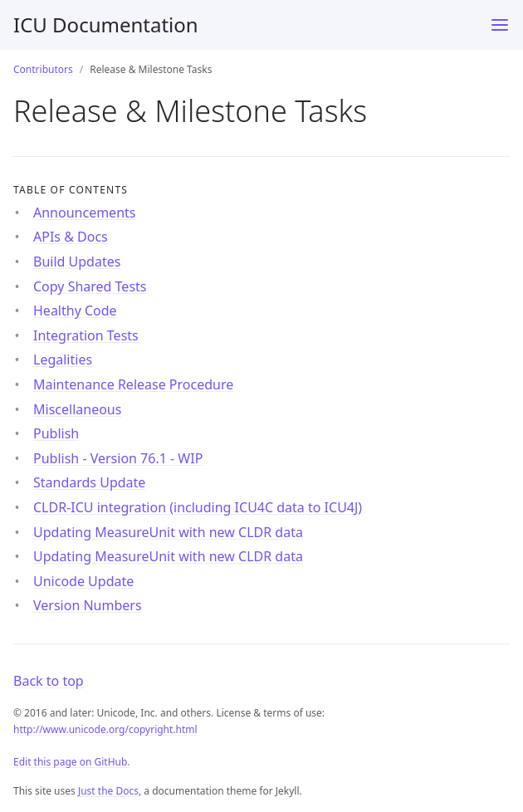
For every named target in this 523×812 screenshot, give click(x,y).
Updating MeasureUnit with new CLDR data (168, 532)
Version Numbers (88, 605)
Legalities (63, 360)
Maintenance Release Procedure (133, 384)
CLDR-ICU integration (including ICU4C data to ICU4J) (198, 507)
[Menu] (500, 25)
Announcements (84, 213)
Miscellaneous (77, 409)
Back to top (49, 681)
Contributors (43, 69)
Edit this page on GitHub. (72, 762)
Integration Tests (86, 335)
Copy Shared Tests (90, 286)
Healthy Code (75, 311)
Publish (56, 433)
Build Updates (77, 262)
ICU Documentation (106, 24)
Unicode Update (83, 581)
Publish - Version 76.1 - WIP (118, 458)
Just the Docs (108, 791)
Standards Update (89, 482)
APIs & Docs (71, 237)
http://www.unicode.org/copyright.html (105, 729)
